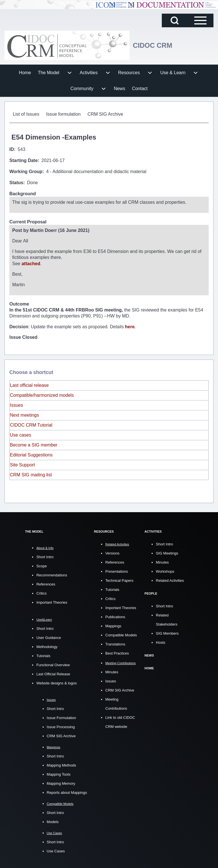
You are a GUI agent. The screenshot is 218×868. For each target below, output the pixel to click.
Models (53, 821)
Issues (16, 404)
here (130, 326)
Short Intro (45, 556)
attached (31, 263)
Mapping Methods (61, 764)
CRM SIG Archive (61, 735)
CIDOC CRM (153, 45)
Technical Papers (119, 580)
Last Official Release (53, 673)
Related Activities (170, 580)
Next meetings (24, 414)
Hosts (161, 642)
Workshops (165, 571)
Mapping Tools (59, 773)
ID (12, 149)
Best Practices (117, 652)
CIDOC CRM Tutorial (31, 424)
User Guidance (49, 637)
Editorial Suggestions (31, 454)
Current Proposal (28, 222)
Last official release (29, 384)
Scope (42, 565)
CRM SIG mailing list (31, 474)
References (46, 583)
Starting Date (24, 160)
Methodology (47, 646)
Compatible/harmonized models (42, 394)
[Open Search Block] (175, 20)
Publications (115, 616)
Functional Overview (53, 664)
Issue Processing (61, 726)
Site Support (22, 464)
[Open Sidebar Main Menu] (200, 20)
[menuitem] (25, 73)
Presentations (117, 571)
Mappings (113, 625)
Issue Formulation (61, 717)
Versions (112, 552)
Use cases (21, 434)
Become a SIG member (34, 444)
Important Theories (52, 602)
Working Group (26, 172)
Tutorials (43, 655)
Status (16, 183)
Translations (115, 643)
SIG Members (167, 633)
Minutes (112, 671)
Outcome (19, 304)
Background (23, 194)
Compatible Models (121, 634)
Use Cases (56, 850)
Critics (41, 592)
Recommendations (52, 574)
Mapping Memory (61, 783)
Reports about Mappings (67, 792)
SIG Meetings (167, 552)
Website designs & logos (56, 682)
